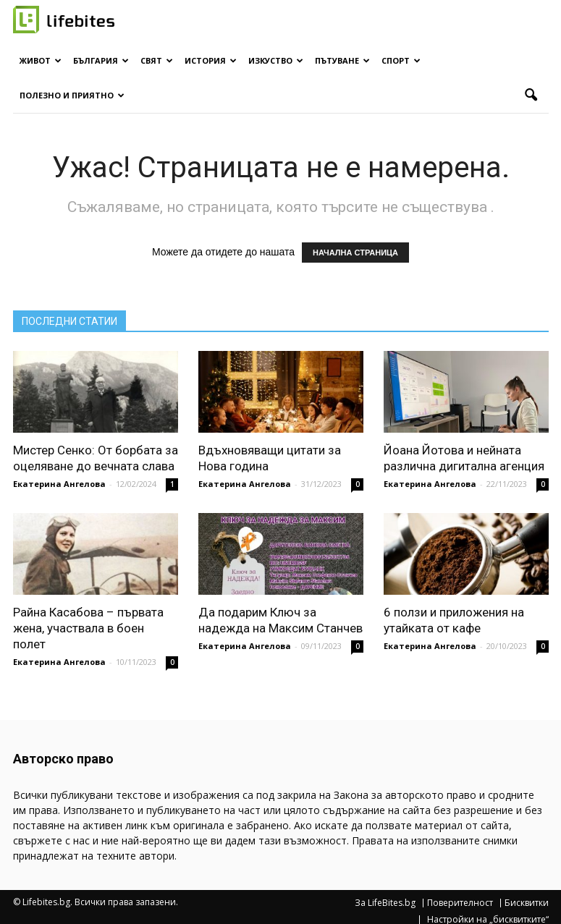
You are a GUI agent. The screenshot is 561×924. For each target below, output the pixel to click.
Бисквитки (527, 903)
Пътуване (342, 60)
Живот (41, 60)
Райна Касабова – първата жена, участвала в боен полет (88, 628)
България (101, 60)
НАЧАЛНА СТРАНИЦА (355, 253)
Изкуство (276, 60)
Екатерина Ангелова (59, 484)
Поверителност (460, 903)
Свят (157, 60)
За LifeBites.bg (385, 903)
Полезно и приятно (72, 95)
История (211, 60)
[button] (531, 96)
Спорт (401, 60)
